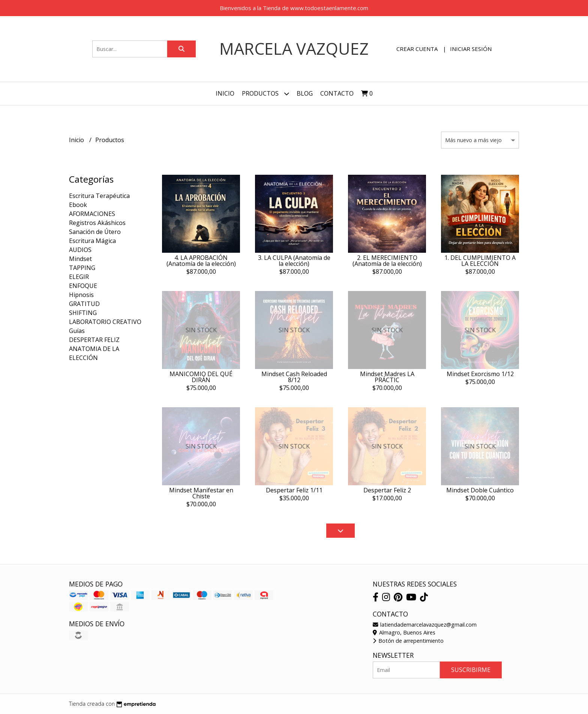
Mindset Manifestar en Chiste (201, 493)
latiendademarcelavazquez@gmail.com (425, 625)
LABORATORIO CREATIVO (105, 322)
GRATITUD (84, 304)
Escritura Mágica (92, 241)
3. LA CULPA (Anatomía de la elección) (294, 261)
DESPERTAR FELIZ (94, 340)
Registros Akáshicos (97, 223)
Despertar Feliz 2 (387, 490)
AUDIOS (80, 250)
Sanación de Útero (95, 232)
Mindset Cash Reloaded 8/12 (294, 377)
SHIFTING (83, 313)
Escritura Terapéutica (99, 196)
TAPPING (82, 268)
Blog (305, 93)
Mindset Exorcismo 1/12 (480, 374)
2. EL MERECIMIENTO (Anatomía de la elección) (387, 261)
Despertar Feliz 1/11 (294, 490)
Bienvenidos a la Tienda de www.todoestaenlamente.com (294, 8)
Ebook (78, 205)
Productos (265, 94)
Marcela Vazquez (294, 49)
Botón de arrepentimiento (408, 641)
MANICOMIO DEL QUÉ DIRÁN (201, 377)
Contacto (337, 93)
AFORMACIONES (92, 214)
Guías (77, 331)
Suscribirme (471, 670)
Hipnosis (81, 295)
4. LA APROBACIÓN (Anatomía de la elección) (201, 261)
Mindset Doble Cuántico (480, 490)
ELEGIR (79, 277)
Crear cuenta (417, 49)
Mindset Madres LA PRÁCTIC (387, 377)
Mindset (80, 259)
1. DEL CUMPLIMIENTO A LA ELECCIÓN (480, 261)
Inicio (225, 93)
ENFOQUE (83, 286)
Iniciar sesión (471, 49)
